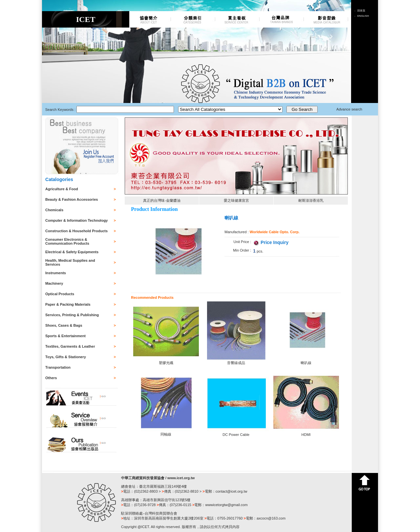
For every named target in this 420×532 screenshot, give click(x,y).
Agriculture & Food (62, 189)
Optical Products (60, 294)
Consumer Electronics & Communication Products (67, 241)
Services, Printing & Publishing (72, 315)
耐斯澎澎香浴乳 (311, 200)
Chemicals (54, 210)
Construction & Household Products (76, 231)
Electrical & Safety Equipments (72, 252)
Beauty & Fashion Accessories (72, 199)
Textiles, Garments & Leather (70, 346)
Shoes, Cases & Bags (64, 325)
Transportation (58, 367)
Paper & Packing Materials (68, 304)
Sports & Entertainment (65, 336)
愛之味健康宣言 (236, 200)
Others (51, 378)
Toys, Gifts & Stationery (66, 357)
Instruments (56, 273)
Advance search (349, 109)
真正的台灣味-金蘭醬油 (162, 200)
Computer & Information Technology (76, 220)
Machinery (54, 283)
